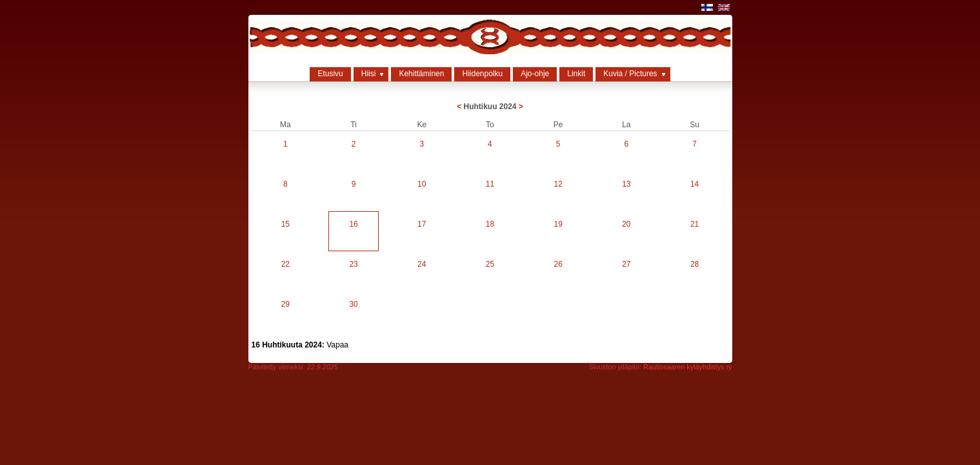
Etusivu (330, 74)
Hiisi (369, 74)
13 (626, 184)
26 (558, 264)
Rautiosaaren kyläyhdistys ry (687, 367)
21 (695, 224)
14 (695, 184)
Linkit (576, 74)
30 (353, 304)
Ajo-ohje (535, 74)
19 (558, 224)
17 (422, 224)
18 (490, 224)
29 (285, 304)
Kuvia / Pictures (630, 74)
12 (558, 184)
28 (695, 264)
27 (626, 264)
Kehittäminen (421, 74)
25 (490, 264)
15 (285, 224)
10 (422, 184)
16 (353, 224)
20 (626, 224)
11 (490, 184)
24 (422, 264)
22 (285, 264)
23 (353, 264)
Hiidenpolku (482, 74)
